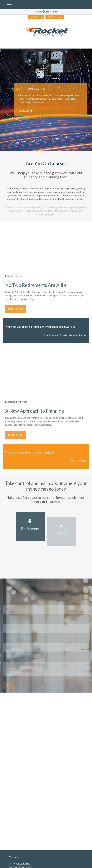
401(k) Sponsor (36, 17)
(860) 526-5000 (23, 863)
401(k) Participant (55, 17)
